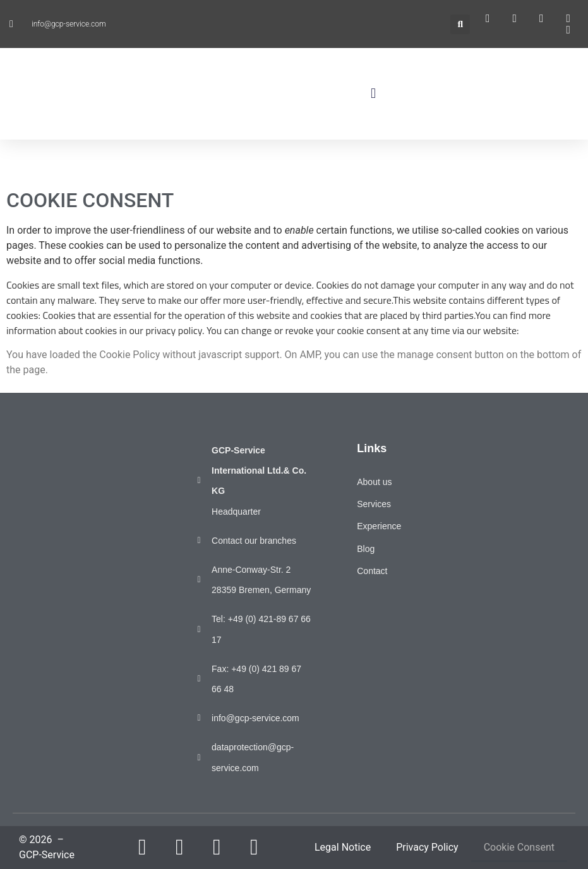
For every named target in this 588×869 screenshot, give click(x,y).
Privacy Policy (427, 847)
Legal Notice (343, 847)
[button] (460, 24)
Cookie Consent (519, 847)
